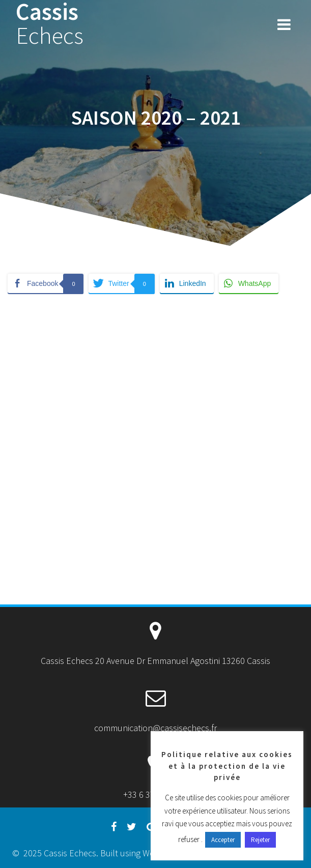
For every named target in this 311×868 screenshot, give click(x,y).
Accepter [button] (223, 840)
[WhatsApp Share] (249, 283)
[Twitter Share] (121, 283)
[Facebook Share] (46, 283)
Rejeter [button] (260, 840)
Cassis (50, 24)
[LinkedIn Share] (187, 283)
